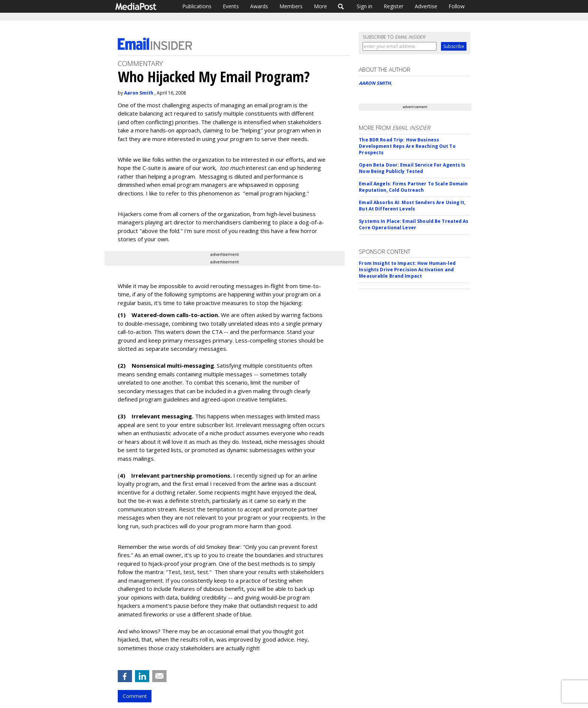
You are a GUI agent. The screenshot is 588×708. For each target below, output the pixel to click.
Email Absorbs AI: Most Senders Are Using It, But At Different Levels (412, 206)
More (320, 6)
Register (394, 6)
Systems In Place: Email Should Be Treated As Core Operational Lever (414, 224)
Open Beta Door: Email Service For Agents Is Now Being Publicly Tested (412, 168)
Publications (197, 6)
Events (231, 6)
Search (341, 6)
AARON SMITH (375, 83)
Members (291, 6)
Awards (259, 6)
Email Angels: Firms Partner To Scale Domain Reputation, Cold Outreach (413, 187)
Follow (457, 6)
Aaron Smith (139, 93)
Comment (135, 696)
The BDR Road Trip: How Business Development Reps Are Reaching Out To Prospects (407, 146)
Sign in (364, 6)
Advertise (426, 6)
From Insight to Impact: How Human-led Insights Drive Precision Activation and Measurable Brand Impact (407, 270)
